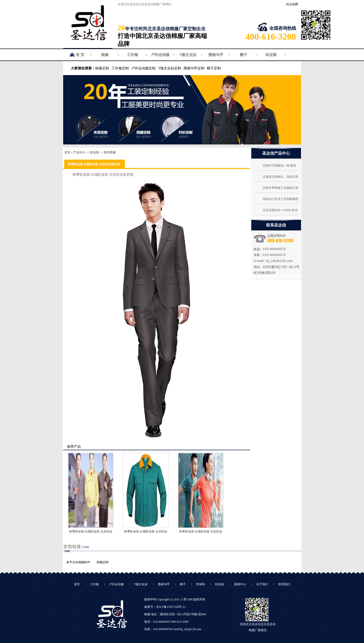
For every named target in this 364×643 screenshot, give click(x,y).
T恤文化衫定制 (170, 68)
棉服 (105, 55)
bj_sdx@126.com (191, 629)
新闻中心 (240, 584)
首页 (67, 152)
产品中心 (79, 152)
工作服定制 (120, 68)
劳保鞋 (200, 584)
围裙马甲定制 (194, 68)
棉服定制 (102, 68)
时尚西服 (110, 152)
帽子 (244, 55)
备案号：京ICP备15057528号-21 (165, 607)
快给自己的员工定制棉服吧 (280, 199)
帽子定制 (214, 68)
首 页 (80, 55)
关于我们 (262, 584)
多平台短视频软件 (78, 562)
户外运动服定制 (143, 68)
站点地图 (292, 4)
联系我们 (284, 584)
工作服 (132, 55)
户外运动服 (160, 55)
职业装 (271, 55)
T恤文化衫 (188, 55)
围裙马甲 (216, 55)
